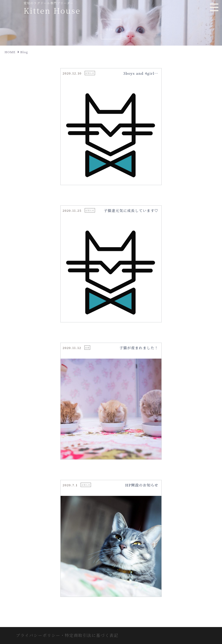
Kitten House (52, 10)
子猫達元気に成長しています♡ (131, 210)
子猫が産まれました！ (139, 348)
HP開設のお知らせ (142, 485)
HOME (10, 52)
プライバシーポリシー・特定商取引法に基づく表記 (67, 635)
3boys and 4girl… (141, 73)
